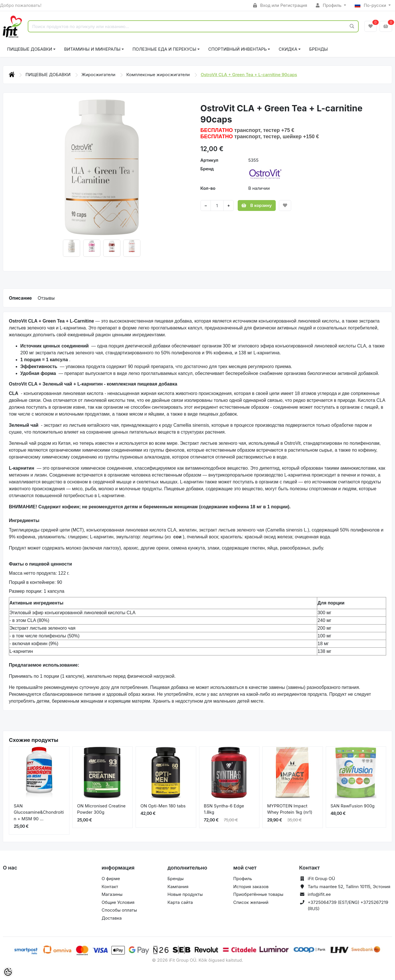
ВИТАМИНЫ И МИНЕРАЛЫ (92, 49)
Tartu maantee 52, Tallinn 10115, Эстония (349, 887)
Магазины (112, 894)
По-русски (371, 5)
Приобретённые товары (258, 894)
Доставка (112, 918)
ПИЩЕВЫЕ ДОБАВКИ (30, 49)
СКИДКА (288, 49)
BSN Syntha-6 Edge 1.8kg (224, 809)
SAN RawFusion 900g (353, 806)
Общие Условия (118, 902)
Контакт (110, 887)
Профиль (329, 5)
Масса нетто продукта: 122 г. (39, 573)
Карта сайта (180, 902)
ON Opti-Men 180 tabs (163, 806)
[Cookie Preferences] (8, 972)
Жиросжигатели (99, 75)
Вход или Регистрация (280, 5)
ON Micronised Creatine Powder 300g (102, 809)
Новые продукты (185, 894)
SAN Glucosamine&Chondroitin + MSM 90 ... (39, 812)
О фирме (111, 879)
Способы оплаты (119, 910)
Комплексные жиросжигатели (159, 75)
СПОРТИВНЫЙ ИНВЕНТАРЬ (237, 49)
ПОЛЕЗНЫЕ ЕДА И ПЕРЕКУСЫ (164, 49)
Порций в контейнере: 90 (35, 582)
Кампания (178, 887)
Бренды (318, 49)
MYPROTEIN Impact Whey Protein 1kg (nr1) (290, 809)
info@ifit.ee (319, 894)
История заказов (251, 887)
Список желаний (251, 902)
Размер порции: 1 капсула (37, 591)
